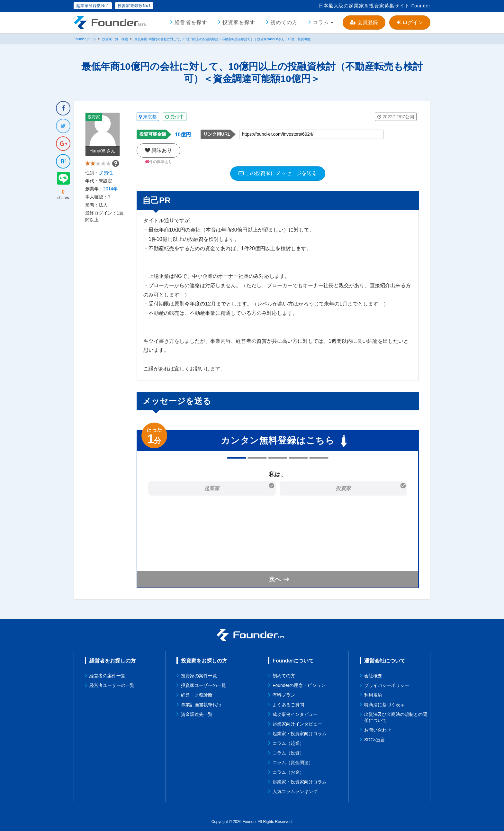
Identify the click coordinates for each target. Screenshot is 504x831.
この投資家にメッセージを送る (278, 173)
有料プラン (284, 695)
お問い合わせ (378, 730)
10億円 (183, 135)
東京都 (148, 117)
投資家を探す (239, 22)
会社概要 (373, 676)
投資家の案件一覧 (199, 676)
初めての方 (284, 22)
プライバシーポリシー (387, 685)
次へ (275, 579)
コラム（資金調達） (293, 763)
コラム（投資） (288, 753)
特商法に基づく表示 (384, 705)
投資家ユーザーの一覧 (203, 685)
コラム (321, 22)
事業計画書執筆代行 (201, 705)
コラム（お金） (288, 772)
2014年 (110, 196)
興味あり (158, 150)
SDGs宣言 (375, 740)
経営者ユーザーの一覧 (112, 685)
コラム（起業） (288, 743)
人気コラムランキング (295, 791)
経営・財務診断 (197, 695)
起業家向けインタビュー (297, 724)
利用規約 (373, 695)
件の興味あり (159, 162)
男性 (106, 180)
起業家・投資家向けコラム (300, 734)
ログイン (410, 22)
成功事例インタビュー (295, 714)
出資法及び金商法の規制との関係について (396, 717)
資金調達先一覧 (197, 714)
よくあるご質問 (288, 705)
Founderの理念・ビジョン (299, 685)
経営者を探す (191, 22)
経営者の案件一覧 (107, 676)
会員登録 (364, 22)
